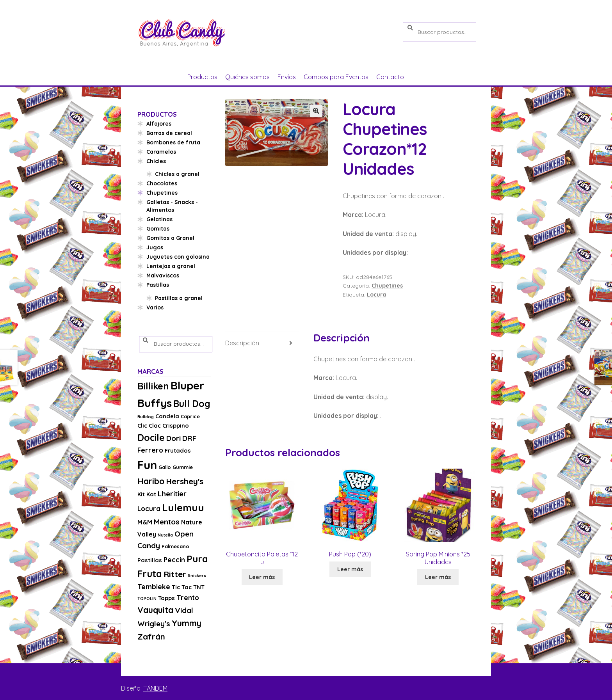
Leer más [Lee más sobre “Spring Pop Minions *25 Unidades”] (438, 577)
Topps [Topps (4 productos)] (166, 598)
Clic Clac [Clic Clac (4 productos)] (149, 426)
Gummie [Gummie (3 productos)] (183, 467)
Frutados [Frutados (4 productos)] (178, 450)
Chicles (156, 161)
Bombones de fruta (173, 142)
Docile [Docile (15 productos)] (151, 438)
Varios (155, 307)
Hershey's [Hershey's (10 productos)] (185, 481)
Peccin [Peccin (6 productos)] (174, 560)
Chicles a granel (177, 174)
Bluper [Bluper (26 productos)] (187, 385)
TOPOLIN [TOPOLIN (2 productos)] (147, 599)
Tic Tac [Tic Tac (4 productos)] (182, 587)
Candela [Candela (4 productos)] (167, 416)
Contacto (390, 77)
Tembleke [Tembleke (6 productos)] (154, 587)
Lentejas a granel (171, 266)
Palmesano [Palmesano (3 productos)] (175, 546)
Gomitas (158, 229)
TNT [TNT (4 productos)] (199, 587)
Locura (376, 295)
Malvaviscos (163, 275)
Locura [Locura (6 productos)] (149, 509)
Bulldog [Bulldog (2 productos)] (146, 417)
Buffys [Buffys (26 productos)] (155, 403)
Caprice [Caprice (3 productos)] (190, 416)
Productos (202, 77)
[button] (316, 111)
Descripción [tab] (242, 343)
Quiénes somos (247, 77)
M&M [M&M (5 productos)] (145, 522)
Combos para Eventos (336, 77)
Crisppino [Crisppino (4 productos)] (176, 426)
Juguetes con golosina (178, 257)
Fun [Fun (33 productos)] (147, 465)
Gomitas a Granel (170, 238)
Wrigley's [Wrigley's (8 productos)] (154, 624)
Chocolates (162, 183)
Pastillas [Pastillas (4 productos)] (150, 560)
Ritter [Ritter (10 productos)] (175, 574)
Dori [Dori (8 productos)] (173, 438)
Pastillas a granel (179, 298)
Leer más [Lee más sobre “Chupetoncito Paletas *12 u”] (262, 577)
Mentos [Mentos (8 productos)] (167, 522)
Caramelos (161, 152)
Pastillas (158, 285)
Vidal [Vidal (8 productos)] (184, 610)
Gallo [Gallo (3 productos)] (165, 467)
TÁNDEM (155, 688)
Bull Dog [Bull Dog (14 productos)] (192, 404)
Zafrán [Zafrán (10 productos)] (151, 636)
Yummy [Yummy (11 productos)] (187, 623)
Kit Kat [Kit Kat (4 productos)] (147, 494)
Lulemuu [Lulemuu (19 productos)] (183, 507)
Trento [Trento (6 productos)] (188, 598)
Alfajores (159, 124)
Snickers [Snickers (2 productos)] (197, 576)
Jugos (155, 247)
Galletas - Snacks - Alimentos (172, 206)
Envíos (287, 77)
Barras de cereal (169, 133)
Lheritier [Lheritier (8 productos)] (172, 494)
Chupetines (387, 286)
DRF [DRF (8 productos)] (189, 438)
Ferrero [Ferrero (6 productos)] (150, 450)
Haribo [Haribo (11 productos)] (151, 481)
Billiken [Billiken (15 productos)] (153, 386)
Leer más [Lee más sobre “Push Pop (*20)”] (350, 569)
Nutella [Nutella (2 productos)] (165, 535)
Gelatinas (159, 219)
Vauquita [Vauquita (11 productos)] (155, 610)
